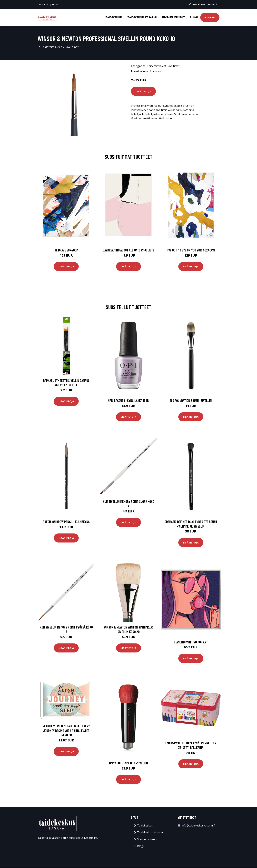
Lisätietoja (143, 91)
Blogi (194, 17)
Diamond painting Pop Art (191, 642)
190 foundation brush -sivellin (191, 400)
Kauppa (210, 17)
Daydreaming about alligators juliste (129, 250)
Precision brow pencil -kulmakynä (66, 522)
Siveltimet (72, 47)
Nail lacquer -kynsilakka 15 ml (129, 400)
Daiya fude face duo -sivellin (129, 763)
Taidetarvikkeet (52, 47)
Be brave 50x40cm (66, 250)
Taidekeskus (114, 17)
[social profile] (62, 4)
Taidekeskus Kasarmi (142, 17)
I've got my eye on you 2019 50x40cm (191, 250)
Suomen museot (173, 17)
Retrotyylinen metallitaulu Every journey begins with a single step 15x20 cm (66, 730)
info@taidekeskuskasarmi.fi (202, 4)
